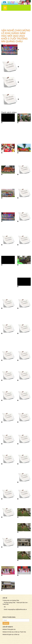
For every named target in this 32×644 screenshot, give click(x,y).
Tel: (4, 607)
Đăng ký (6, 623)
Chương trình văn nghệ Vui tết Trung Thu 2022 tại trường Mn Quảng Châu (24, 366)
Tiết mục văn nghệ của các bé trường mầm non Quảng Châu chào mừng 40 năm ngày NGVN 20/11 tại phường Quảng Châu (24, 317)
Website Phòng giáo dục (9, 629)
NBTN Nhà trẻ (22, 550)
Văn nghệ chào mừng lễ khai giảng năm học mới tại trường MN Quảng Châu (15, 74)
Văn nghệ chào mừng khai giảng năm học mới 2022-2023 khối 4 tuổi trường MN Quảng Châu (24, 429)
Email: (5, 609)
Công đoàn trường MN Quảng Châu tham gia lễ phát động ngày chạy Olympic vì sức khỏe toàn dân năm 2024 (24, 182)
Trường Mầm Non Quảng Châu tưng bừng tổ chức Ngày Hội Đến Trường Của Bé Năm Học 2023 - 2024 (16, 58)
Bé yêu (4, 593)
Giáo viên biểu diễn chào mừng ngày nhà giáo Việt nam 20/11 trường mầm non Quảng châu (8, 523)
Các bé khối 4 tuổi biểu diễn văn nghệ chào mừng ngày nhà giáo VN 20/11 (8, 504)
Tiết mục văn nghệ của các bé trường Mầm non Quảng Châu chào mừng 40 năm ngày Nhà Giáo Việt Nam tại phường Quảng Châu (8, 342)
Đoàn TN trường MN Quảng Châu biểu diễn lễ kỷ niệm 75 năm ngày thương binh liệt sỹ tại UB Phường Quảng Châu (8, 471)
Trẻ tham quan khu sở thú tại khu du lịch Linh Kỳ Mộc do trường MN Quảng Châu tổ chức (24, 272)
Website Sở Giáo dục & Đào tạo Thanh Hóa (14, 632)
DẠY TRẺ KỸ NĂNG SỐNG (22, 535)
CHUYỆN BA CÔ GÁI (23, 564)
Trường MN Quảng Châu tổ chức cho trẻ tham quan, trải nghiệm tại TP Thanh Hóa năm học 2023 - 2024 (24, 159)
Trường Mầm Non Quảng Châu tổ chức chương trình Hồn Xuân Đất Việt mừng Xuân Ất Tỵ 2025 (8, 159)
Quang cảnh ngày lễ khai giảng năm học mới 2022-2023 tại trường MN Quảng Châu (8, 450)
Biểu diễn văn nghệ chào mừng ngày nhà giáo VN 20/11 (24, 486)
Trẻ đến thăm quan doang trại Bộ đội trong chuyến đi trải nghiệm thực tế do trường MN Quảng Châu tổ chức (24, 293)
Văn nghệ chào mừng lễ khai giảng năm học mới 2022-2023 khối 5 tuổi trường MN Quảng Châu (16, 108)
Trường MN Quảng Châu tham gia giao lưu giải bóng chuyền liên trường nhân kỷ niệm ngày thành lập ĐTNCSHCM (8, 205)
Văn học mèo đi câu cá (23, 579)
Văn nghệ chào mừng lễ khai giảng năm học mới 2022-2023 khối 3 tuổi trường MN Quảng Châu (16, 91)
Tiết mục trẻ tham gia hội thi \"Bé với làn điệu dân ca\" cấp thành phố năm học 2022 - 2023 (8, 314)
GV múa (4, 578)
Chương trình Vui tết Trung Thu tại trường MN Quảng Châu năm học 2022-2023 (8, 386)
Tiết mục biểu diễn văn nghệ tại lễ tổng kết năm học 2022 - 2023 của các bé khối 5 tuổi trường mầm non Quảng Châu (24, 229)
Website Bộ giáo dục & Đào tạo (11, 634)
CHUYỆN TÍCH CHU (22, 521)
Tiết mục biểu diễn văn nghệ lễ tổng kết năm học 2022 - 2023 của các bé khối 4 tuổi (8, 251)
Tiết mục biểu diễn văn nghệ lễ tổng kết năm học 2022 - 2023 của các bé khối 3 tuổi (24, 251)
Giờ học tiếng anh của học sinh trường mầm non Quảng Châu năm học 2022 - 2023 (7, 366)
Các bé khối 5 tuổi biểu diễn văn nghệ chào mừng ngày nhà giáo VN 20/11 (24, 469)
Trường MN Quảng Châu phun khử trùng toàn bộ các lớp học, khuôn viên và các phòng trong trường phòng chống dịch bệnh (24, 205)
